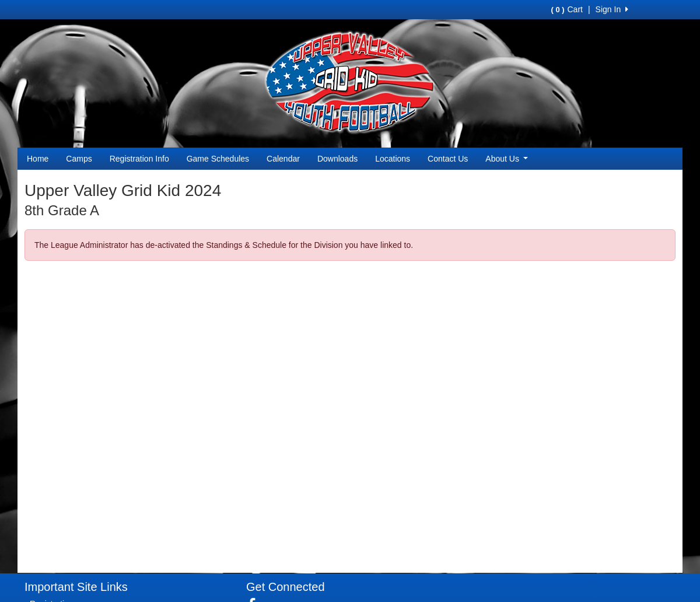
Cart (566, 9)
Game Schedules (218, 159)
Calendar (283, 159)
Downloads (337, 159)
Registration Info (139, 159)
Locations (393, 159)
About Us (507, 159)
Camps (79, 159)
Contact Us (448, 159)
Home (38, 159)
